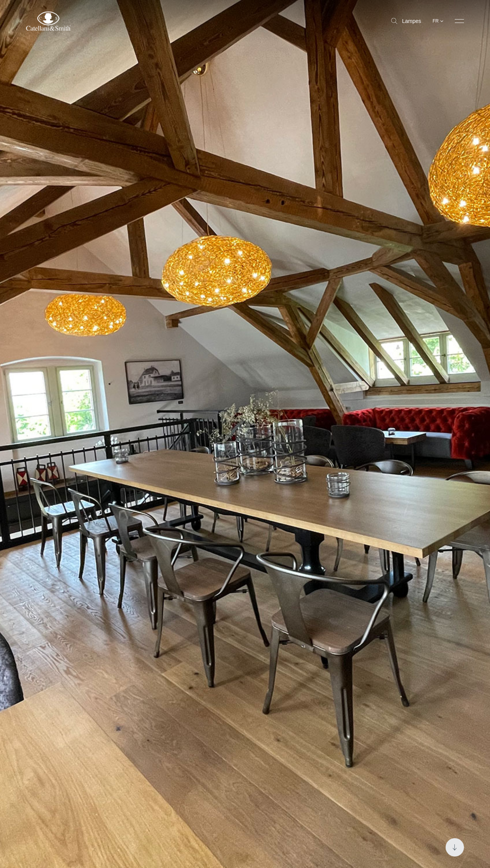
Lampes (406, 21)
